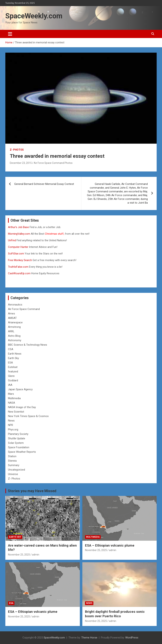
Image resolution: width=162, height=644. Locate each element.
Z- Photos (17, 150)
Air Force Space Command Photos (53, 163)
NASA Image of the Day (22, 407)
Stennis (12, 461)
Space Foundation (19, 447)
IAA (10, 385)
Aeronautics (15, 305)
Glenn (11, 376)
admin (36, 555)
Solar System (16, 443)
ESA (10, 363)
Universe (13, 474)
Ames (11, 314)
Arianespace (15, 322)
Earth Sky (13, 358)
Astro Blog (14, 336)
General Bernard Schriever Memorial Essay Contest (44, 184)
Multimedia (14, 398)
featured (13, 372)
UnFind (12, 240)
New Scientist (16, 412)
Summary (14, 465)
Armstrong (14, 327)
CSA (11, 349)
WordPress (132, 638)
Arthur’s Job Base (19, 227)
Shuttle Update (17, 438)
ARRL (11, 331)
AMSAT (12, 318)
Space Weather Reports (22, 452)
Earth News (15, 354)
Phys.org (13, 430)
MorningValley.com (19, 234)
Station (12, 456)
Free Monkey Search (20, 260)
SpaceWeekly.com (34, 16)
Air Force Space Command (24, 309)
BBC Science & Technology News (28, 345)
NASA (11, 403)
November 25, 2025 (19, 555)
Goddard (13, 380)
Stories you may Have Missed (32, 491)
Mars (11, 394)
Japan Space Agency (20, 389)
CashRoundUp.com (19, 273)
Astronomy (15, 340)
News (11, 421)
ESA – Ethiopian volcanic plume (110, 545)
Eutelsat (13, 367)
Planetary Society (18, 434)
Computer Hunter (18, 247)
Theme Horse (89, 638)
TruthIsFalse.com (18, 267)
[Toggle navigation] (10, 34)
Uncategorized (16, 470)
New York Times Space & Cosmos (28, 416)
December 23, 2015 (21, 163)
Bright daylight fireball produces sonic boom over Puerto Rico (115, 614)
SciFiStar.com (16, 254)
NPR (11, 425)
